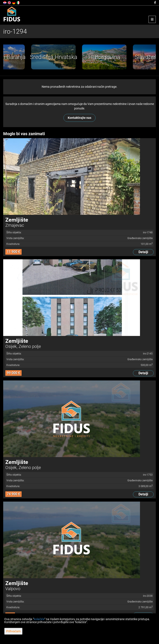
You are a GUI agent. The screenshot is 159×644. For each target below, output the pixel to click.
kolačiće (39, 619)
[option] (29, 57)
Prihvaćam (13, 631)
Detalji (143, 252)
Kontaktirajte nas (79, 118)
